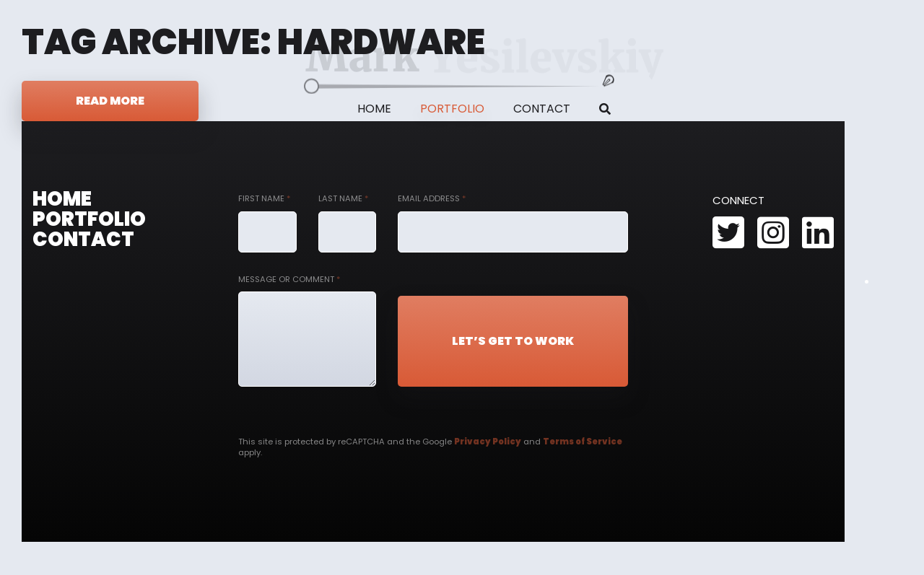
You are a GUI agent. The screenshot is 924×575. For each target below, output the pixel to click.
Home (374, 109)
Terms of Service (583, 442)
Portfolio (452, 109)
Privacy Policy (488, 442)
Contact (542, 109)
